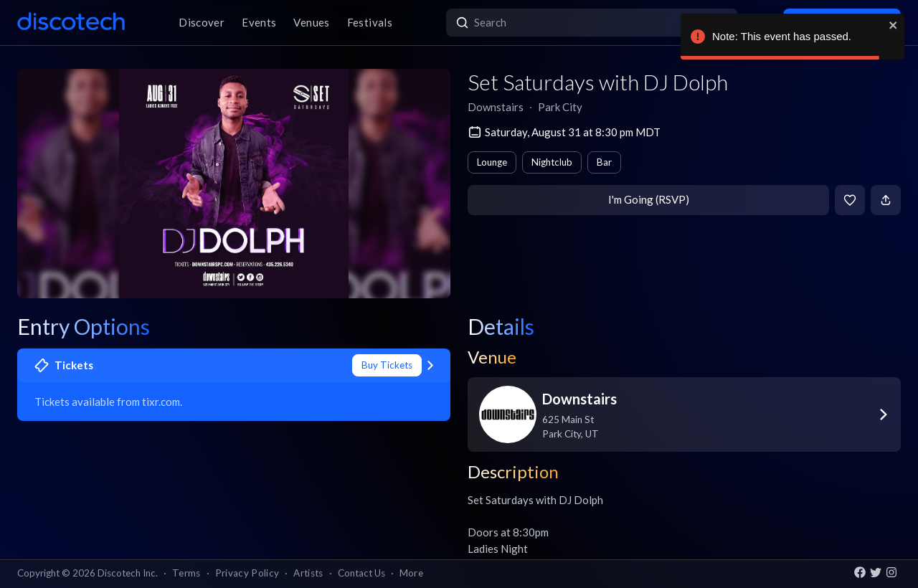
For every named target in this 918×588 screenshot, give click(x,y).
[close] (894, 25)
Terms (186, 573)
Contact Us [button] (361, 573)
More (411, 573)
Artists (308, 573)
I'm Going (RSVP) (649, 199)
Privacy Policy (247, 573)
